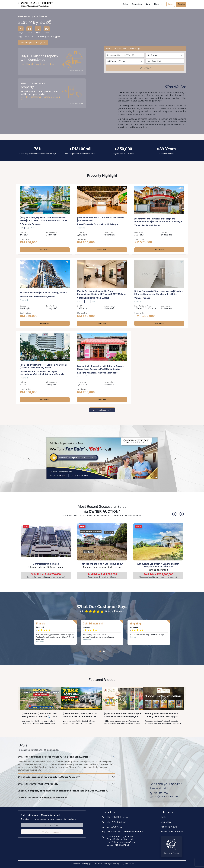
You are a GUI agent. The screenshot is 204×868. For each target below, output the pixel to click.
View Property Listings (33, 42)
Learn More (76, 71)
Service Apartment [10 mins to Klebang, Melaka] (44, 293)
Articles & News (169, 827)
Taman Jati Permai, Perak (147, 225)
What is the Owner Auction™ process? (38, 784)
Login (171, 4)
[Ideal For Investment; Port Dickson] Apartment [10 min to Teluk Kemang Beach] (43, 366)
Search (145, 68)
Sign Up (181, 4)
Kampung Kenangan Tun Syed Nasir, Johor (98, 373)
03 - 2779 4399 (115, 827)
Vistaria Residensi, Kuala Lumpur (93, 298)
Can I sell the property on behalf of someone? (42, 798)
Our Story (166, 822)
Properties (137, 4)
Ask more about (125, 832)
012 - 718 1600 (161, 793)
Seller (125, 4)
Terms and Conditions (172, 832)
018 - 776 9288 (116, 822)
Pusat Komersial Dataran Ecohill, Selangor (98, 224)
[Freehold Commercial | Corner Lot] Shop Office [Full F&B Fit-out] (101, 219)
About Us (158, 4)
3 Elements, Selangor (30, 224)
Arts (148, 4)
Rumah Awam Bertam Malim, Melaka (38, 297)
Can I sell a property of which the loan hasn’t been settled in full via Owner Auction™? (63, 791)
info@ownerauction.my (166, 796)
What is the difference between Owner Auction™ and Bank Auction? (54, 757)
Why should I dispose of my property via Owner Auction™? (49, 777)
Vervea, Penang (142, 298)
